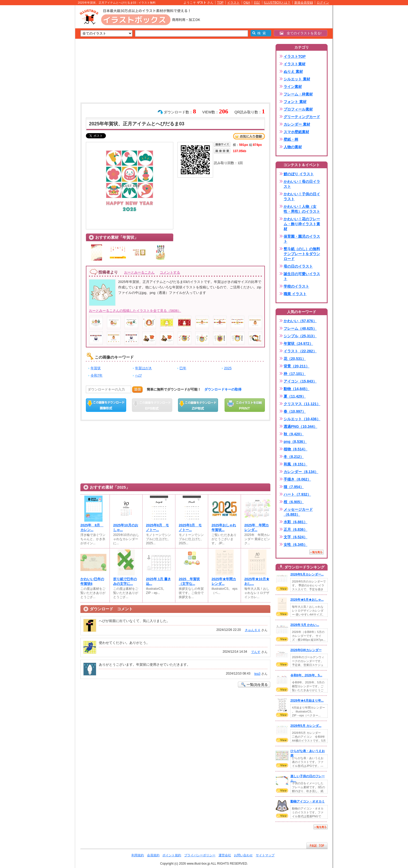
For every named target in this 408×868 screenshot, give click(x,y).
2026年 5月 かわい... (305, 625)
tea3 (257, 674)
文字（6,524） (295, 537)
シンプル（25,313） (300, 336)
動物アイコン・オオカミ (308, 801)
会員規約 (153, 855)
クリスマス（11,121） (302, 404)
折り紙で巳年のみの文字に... (125, 581)
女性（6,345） (295, 545)
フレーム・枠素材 (298, 94)
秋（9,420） (294, 434)
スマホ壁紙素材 (296, 132)
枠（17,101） (295, 374)
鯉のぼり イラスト (299, 174)
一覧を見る (316, 552)
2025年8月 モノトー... (157, 527)
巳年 (183, 368)
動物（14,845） (297, 389)
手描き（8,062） (297, 479)
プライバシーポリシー (200, 855)
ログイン (323, 3)
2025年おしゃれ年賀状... (224, 527)
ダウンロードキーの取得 (223, 389)
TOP (220, 3)
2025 (228, 368)
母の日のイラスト (298, 266)
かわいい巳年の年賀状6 (92, 581)
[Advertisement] (50, 86)
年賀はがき (144, 368)
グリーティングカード (302, 117)
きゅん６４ (253, 630)
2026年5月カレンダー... (307, 574)
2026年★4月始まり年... (307, 701)
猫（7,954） (294, 487)
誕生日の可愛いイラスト (302, 276)
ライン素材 (293, 87)
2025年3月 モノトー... (190, 527)
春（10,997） (295, 411)
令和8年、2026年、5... (306, 675)
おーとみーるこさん (139, 272)
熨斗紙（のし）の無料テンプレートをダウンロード (302, 254)
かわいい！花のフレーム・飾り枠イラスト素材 (302, 224)
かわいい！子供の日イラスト (302, 196)
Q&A (247, 3)
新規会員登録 (304, 3)
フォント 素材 (295, 102)
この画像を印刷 (245, 405)
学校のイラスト (296, 286)
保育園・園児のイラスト (302, 239)
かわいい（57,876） (300, 321)
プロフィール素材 (298, 109)
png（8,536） (295, 442)
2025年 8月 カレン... (92, 527)
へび (138, 375)
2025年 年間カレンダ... (257, 527)
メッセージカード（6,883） (298, 512)
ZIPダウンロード (198, 405)
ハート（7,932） (297, 494)
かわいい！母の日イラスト (302, 184)
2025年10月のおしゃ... (126, 527)
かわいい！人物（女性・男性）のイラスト (302, 209)
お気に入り (249, 136)
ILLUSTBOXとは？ (277, 3)
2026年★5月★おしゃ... (307, 600)
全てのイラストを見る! (301, 33)
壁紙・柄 (291, 139)
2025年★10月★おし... (257, 581)
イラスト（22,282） (300, 351)
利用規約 (138, 855)
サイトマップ (265, 855)
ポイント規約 (172, 855)
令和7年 (97, 375)
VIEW (282, 589)
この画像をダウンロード (106, 405)
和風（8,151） (295, 464)
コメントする (170, 272)
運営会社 (225, 855)
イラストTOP (295, 56)
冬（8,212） (294, 457)
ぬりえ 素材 (293, 72)
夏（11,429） (295, 396)
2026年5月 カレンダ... (306, 726)
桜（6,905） (294, 502)
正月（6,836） (295, 529)
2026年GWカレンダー (306, 650)
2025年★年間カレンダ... (224, 581)
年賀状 (96, 368)
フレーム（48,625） (300, 328)
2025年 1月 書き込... (158, 581)
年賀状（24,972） (298, 344)
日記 (257, 3)
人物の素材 (293, 147)
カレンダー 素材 (297, 124)
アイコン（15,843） (300, 381)
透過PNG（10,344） (300, 426)
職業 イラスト (295, 294)
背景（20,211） (297, 366)
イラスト (233, 3)
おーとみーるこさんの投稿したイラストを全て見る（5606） (135, 311)
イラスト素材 (295, 64)
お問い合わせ (243, 855)
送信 (137, 389)
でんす (256, 652)
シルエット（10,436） (302, 419)
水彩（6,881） (295, 522)
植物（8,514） (295, 449)
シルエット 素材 (297, 79)
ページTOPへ (317, 846)
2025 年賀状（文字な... (189, 581)
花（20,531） (295, 359)
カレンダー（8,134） (301, 472)
